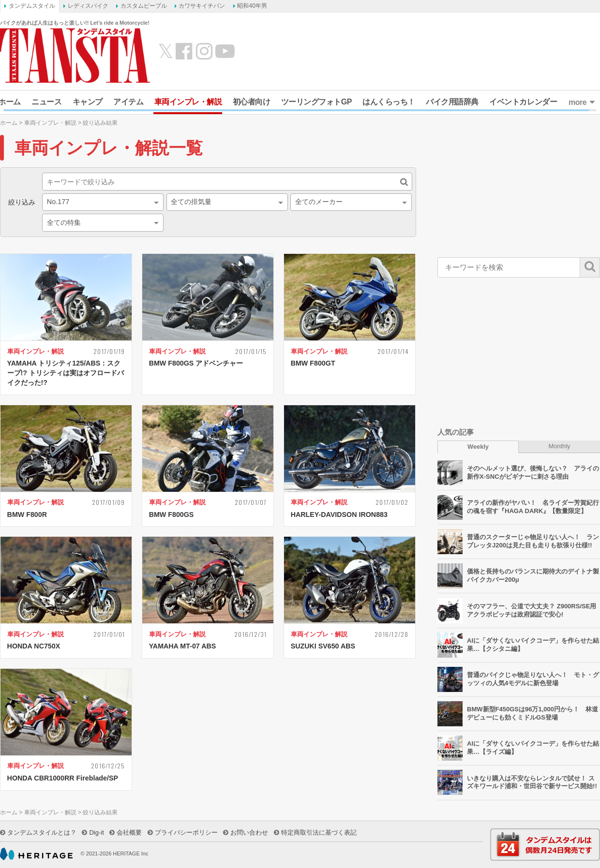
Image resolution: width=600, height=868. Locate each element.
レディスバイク (88, 6)
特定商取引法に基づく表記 (319, 832)
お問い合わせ (249, 832)
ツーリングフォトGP (316, 102)
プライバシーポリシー (186, 832)
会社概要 (129, 832)
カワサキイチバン (202, 6)
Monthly (560, 446)
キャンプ (88, 102)
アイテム (128, 102)
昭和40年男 (252, 6)
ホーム (9, 123)
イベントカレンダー (523, 102)
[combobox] (103, 202)
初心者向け (252, 102)
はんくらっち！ (389, 102)
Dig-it (96, 832)
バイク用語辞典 (452, 102)
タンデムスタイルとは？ (42, 832)
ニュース (46, 102)
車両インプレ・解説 (188, 102)
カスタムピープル (144, 6)
